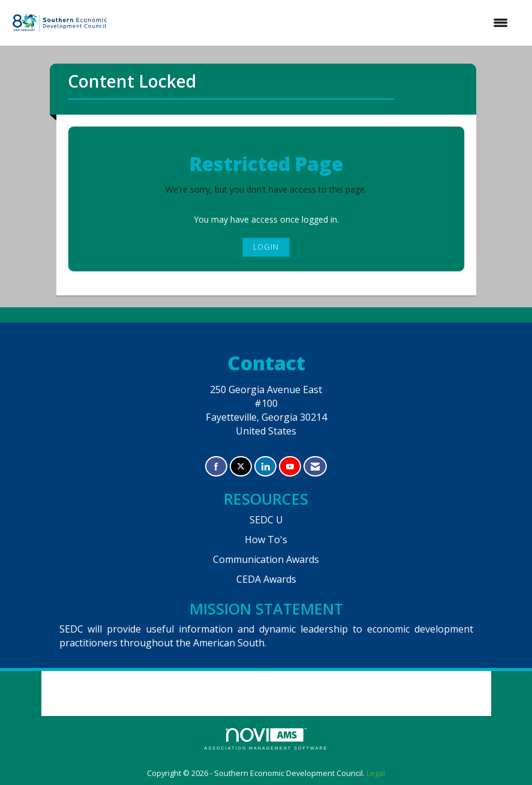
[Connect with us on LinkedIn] (265, 467)
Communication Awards (266, 559)
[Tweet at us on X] (241, 467)
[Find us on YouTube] (290, 467)
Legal (376, 773)
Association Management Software (266, 739)
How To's (266, 540)
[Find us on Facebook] (216, 467)
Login (266, 247)
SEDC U (266, 520)
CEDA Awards (266, 579)
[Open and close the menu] (315, 23)
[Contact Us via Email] (315, 467)
